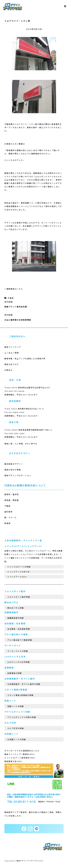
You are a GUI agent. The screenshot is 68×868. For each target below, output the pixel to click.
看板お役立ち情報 (13, 470)
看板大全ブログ (12, 365)
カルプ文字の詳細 (16, 729)
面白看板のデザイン (14, 464)
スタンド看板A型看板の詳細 (20, 695)
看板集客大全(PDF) (13, 762)
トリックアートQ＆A (17, 577)
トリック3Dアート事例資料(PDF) (20, 758)
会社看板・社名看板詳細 (19, 629)
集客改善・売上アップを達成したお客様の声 (25, 359)
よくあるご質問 (12, 353)
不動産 (11, 298)
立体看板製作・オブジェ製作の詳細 (24, 684)
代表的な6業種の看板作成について (25, 486)
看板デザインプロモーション (18, 476)
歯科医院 (9, 512)
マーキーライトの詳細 (18, 651)
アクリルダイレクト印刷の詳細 (22, 718)
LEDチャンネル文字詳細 (19, 662)
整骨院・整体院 (12, 495)
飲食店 (7, 524)
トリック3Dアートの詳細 (19, 567)
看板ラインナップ (13, 347)
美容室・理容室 (12, 500)
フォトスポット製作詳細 (19, 597)
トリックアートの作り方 (19, 572)
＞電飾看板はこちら (14, 289)
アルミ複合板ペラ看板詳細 (20, 640)
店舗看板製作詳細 (16, 618)
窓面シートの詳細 (16, 707)
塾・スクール (11, 518)
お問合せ (9, 370)
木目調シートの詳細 (17, 740)
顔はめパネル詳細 (16, 608)
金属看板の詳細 (15, 673)
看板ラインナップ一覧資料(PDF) (20, 755)
